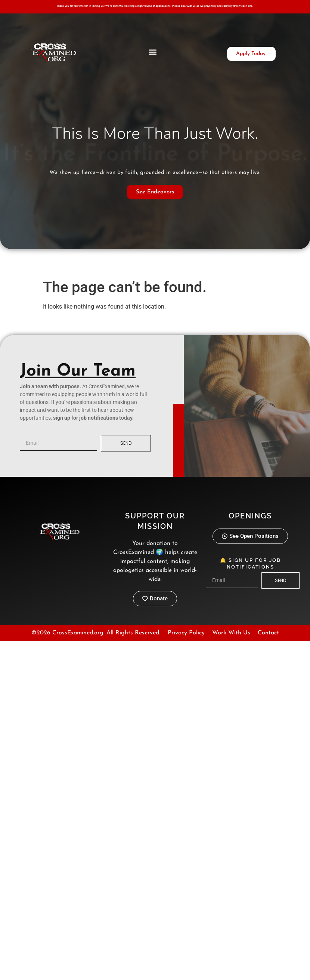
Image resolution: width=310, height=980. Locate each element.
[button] (153, 52)
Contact (268, 633)
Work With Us (231, 633)
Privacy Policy (186, 633)
